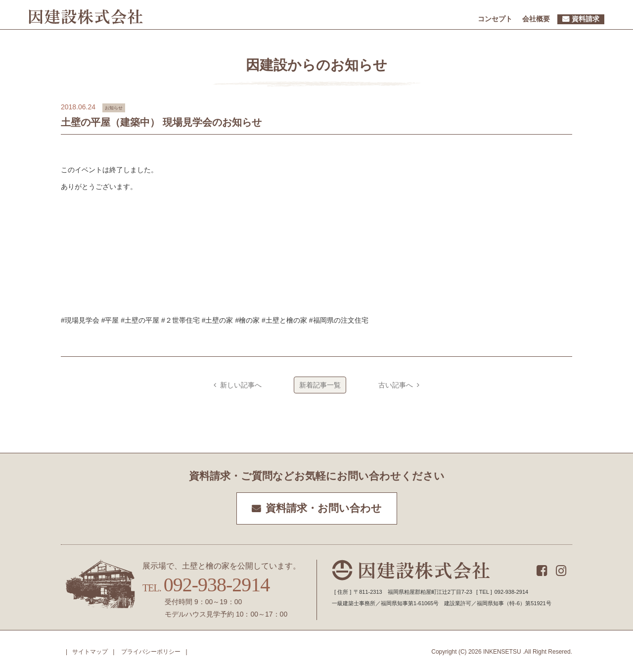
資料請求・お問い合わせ (324, 508)
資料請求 (586, 19)
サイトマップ (90, 652)
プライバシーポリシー (151, 652)
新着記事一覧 (320, 385)
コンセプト (495, 19)
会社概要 (536, 19)
